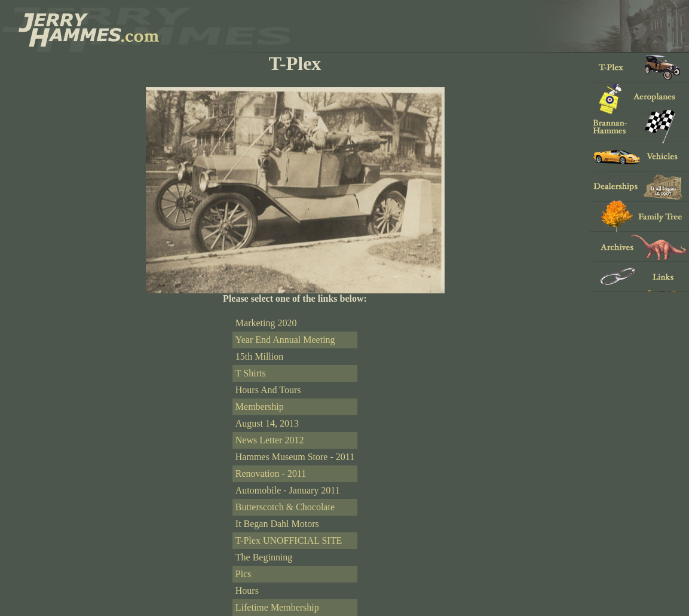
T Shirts (251, 373)
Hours (247, 591)
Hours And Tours (268, 390)
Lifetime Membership (277, 607)
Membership (260, 407)
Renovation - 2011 (271, 474)
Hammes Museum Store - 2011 (295, 457)
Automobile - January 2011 (288, 490)
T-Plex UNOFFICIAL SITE (289, 540)
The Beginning (264, 557)
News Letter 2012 (270, 440)
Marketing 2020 (266, 323)
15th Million (259, 356)
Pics (244, 574)
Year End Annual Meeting (285, 340)
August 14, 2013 (267, 423)
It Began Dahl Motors (277, 524)
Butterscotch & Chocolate (285, 507)
